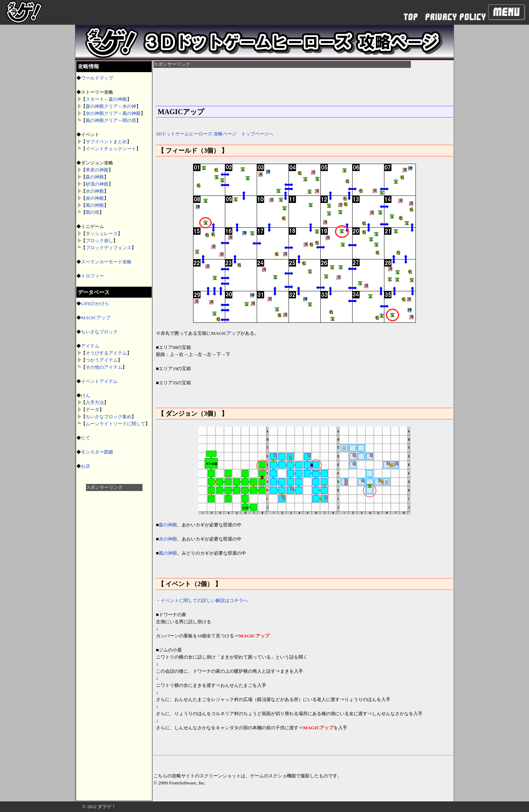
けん (86, 395)
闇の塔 (92, 212)
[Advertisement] (114, 597)
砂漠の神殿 (97, 184)
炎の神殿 (95, 198)
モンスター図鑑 (97, 452)
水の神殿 (95, 191)
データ (92, 410)
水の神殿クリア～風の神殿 (113, 113)
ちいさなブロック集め (109, 417)
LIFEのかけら (95, 303)
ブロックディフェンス (109, 248)
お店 (86, 466)
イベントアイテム (99, 381)
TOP (411, 17)
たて (86, 438)
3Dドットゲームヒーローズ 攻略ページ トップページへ (215, 134)
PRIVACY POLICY (455, 17)
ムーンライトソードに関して (115, 424)
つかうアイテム (102, 360)
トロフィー (92, 276)
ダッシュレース (102, 233)
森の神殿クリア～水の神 (111, 106)
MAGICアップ (96, 318)
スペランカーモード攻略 (106, 262)
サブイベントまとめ (106, 142)
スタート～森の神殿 (106, 99)
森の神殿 (95, 177)
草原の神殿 (97, 170)
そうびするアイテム (106, 353)
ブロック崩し (99, 241)
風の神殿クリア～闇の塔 (111, 120)
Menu (506, 12)
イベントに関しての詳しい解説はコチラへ (204, 600)
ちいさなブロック (99, 332)
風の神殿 (95, 205)
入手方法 (95, 402)
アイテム (90, 346)
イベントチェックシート (111, 149)
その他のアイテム (104, 367)
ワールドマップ (97, 78)
